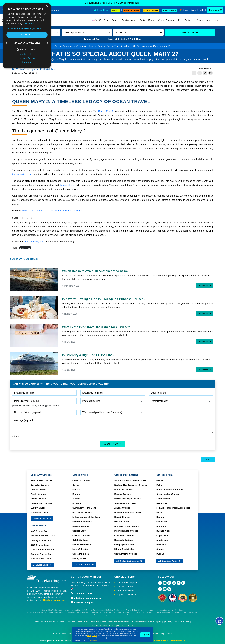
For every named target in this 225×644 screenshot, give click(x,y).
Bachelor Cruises (40, 485)
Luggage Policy (165, 622)
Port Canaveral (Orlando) (170, 489)
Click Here (136, 39)
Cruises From (147, 20)
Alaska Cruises (122, 508)
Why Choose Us (69, 634)
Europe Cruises (123, 494)
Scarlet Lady (79, 531)
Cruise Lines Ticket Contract (103, 626)
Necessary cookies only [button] (27, 43)
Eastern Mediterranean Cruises (131, 485)
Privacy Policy (177, 641)
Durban (160, 554)
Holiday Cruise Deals (42, 540)
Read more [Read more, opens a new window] (29, 23)
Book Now (214, 10)
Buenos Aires (163, 531)
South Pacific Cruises (126, 554)
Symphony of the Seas (84, 508)
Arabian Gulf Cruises (126, 503)
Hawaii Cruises (122, 517)
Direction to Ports (182, 622)
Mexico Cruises (123, 522)
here (76, 638)
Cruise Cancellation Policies (144, 622)
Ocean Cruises (166, 20)
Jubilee (76, 499)
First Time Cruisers (126, 626)
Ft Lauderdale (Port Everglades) (173, 508)
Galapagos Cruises (124, 545)
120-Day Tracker (151, 10)
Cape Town (162, 535)
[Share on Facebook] (194, 73)
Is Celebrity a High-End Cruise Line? (88, 355)
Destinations (129, 20)
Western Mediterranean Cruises (131, 480)
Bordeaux (161, 545)
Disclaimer (208, 459)
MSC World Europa (82, 512)
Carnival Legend (81, 535)
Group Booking (169, 10)
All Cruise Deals (42, 565)
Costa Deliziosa (81, 554)
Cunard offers (67, 185)
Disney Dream (80, 558)
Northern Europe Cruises (128, 499)
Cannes (160, 549)
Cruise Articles (84, 46)
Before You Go (41, 622)
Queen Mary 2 (106, 111)
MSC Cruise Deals (40, 531)
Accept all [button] (27, 35)
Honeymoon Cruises (41, 503)
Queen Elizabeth (81, 480)
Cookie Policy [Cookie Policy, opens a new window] (27, 54)
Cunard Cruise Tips (108, 46)
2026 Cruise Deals (40, 545)
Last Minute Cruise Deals (44, 550)
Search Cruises (190, 32)
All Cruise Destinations (130, 561)
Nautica (76, 489)
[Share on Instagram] (211, 73)
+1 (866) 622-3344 (82, 593)
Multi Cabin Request (127, 583)
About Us (56, 634)
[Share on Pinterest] (205, 73)
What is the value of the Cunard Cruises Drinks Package (52, 211)
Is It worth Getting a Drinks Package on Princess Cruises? (104, 299)
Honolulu (161, 526)
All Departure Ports (170, 561)
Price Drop (103, 10)
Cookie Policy (93, 640)
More (217, 20)
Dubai (159, 485)
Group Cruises (38, 499)
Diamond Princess (82, 522)
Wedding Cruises (40, 512)
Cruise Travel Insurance (118, 622)
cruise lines (25, 248)
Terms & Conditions (157, 641)
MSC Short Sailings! (129, 3)
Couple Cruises (39, 489)
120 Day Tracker (125, 587)
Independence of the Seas (86, 517)
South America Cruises (127, 526)
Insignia (77, 503)
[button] (87, 32)
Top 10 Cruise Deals (127, 595)
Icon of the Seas (81, 549)
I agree (145, 635)
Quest (76, 485)
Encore (76, 494)
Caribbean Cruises (124, 535)
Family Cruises (39, 494)
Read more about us (54, 600)
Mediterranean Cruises (126, 531)
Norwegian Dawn (81, 526)
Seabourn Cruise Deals (43, 536)
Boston (160, 517)
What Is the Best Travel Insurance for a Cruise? (96, 327)
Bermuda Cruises (124, 540)
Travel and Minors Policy (77, 622)
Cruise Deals (111, 20)
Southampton (163, 499)
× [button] (47, 7)
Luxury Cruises (39, 508)
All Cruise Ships (84, 564)
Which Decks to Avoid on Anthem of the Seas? (95, 271)
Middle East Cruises (125, 549)
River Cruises (185, 20)
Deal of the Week (131, 10)
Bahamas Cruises (124, 489)
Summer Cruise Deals (42, 554)
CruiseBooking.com (34, 242)
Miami (159, 512)
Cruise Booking (63, 46)
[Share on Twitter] (200, 73)
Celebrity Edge (80, 540)
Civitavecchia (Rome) (168, 494)
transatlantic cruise (22, 174)
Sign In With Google (194, 10)
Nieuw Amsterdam (82, 545)
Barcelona (162, 503)
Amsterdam (162, 540)
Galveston (162, 522)
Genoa (160, 480)
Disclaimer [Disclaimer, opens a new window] (27, 62)
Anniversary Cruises (41, 480)
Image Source (166, 634)
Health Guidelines (98, 622)
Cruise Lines (204, 20)
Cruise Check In (57, 622)
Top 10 (115, 10)
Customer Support (82, 603)
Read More (203, 286)
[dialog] (27, 36)
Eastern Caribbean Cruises (129, 512)
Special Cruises (42, 518)
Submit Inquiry (112, 444)
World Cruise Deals (41, 559)
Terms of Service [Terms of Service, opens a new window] (27, 58)
